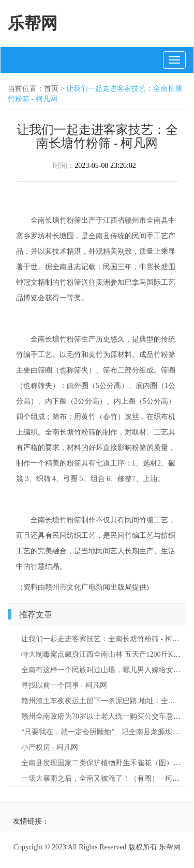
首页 (51, 89)
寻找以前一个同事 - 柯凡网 (64, 685)
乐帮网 (33, 23)
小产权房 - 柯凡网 (50, 747)
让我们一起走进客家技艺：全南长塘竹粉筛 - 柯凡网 (104, 639)
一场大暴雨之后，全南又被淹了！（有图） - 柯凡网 (104, 778)
